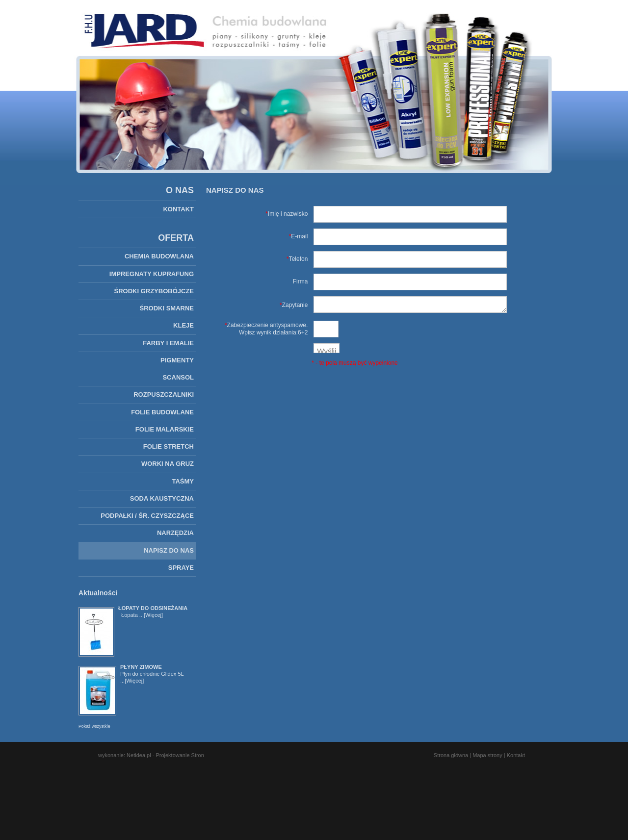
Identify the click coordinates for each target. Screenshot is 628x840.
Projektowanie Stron (180, 755)
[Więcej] (153, 615)
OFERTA (176, 238)
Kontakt (516, 755)
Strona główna (451, 755)
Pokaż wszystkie (94, 726)
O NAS (180, 190)
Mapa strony (487, 755)
